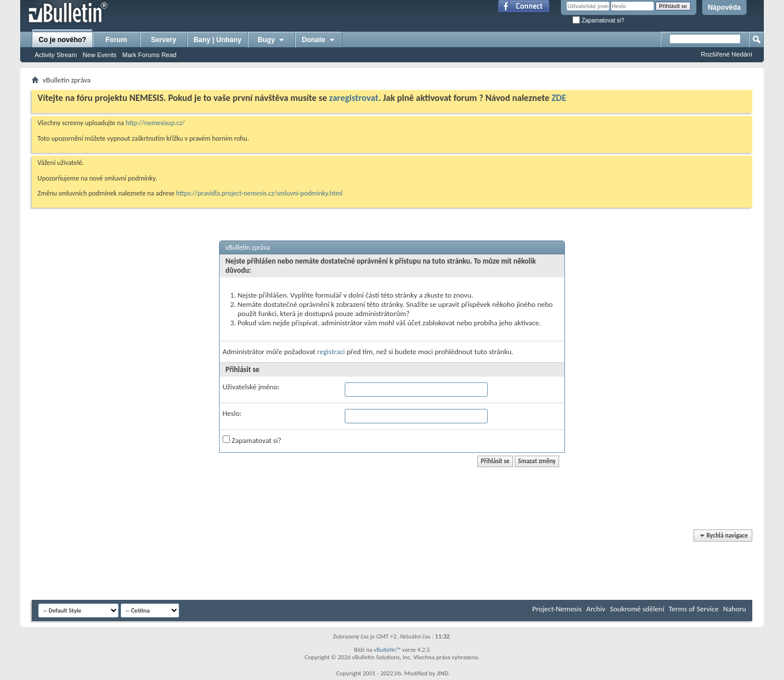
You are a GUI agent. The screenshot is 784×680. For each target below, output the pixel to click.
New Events (99, 55)
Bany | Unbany (218, 40)
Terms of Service (693, 609)
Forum (116, 40)
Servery (164, 40)
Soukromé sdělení (637, 609)
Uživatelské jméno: (251, 387)
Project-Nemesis (557, 609)
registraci (331, 352)
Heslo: (232, 413)
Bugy (272, 40)
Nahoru (734, 609)
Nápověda (724, 7)
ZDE (559, 98)
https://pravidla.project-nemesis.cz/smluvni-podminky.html (260, 193)
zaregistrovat (354, 98)
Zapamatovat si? (598, 20)
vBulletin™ (387, 650)
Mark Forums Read (149, 55)
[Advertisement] (242, 565)
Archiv (596, 609)
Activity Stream (56, 55)
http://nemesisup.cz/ (155, 123)
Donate (319, 40)
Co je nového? (63, 40)
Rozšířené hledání (727, 54)
